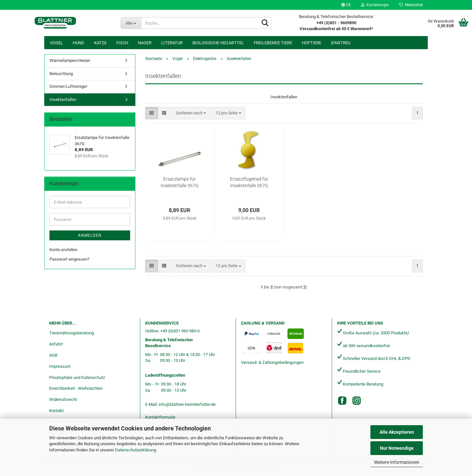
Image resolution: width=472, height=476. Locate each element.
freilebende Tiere (273, 43)
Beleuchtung (61, 74)
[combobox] (191, 113)
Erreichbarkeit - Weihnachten (76, 388)
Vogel (56, 43)
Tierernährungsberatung (71, 333)
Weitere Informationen (397, 462)
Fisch (122, 43)
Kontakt (56, 411)
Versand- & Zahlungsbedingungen (272, 362)
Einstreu (341, 43)
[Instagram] (357, 401)
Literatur (172, 43)
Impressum (60, 366)
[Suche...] (131, 23)
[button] (346, 5)
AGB (53, 355)
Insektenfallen (63, 99)
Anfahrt (56, 344)
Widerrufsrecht (63, 399)
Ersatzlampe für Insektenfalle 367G (180, 182)
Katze (100, 43)
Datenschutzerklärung (136, 450)
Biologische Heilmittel (218, 43)
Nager (145, 43)
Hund (79, 43)
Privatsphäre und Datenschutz (77, 377)
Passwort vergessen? (69, 259)
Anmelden (90, 235)
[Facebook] (342, 401)
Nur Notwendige (397, 448)
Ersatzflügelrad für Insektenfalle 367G (249, 182)
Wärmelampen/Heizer (70, 60)
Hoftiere (312, 43)
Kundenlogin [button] (375, 5)
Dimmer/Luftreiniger (68, 86)
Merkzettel (411, 5)
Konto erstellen (63, 250)
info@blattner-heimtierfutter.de (187, 404)
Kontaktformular (160, 417)
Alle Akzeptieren (397, 432)
